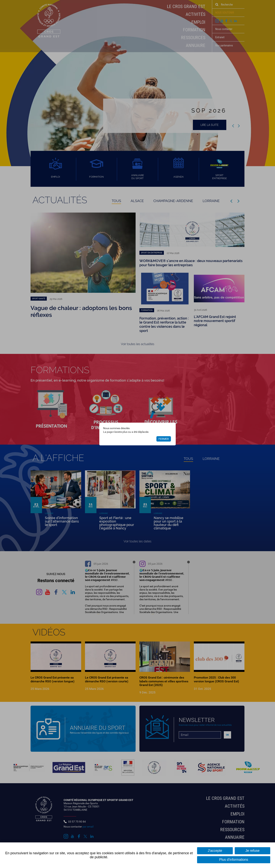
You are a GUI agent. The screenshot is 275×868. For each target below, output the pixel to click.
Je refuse (252, 851)
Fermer (164, 439)
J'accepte (215, 851)
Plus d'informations (234, 860)
